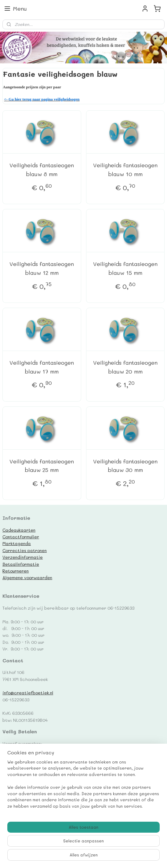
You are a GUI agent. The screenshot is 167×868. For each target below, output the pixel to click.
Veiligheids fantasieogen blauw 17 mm (42, 367)
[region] (83, 787)
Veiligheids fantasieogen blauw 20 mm (125, 367)
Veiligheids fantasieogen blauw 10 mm (125, 170)
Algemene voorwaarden (27, 577)
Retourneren (16, 571)
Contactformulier (21, 537)
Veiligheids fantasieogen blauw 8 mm (42, 170)
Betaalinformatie (21, 564)
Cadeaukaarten (19, 530)
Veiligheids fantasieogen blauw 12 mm (42, 268)
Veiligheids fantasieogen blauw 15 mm (125, 268)
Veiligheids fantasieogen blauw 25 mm (42, 466)
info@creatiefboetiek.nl (28, 693)
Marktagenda (17, 543)
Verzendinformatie (23, 557)
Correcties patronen (25, 550)
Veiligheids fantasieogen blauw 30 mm (125, 466)
